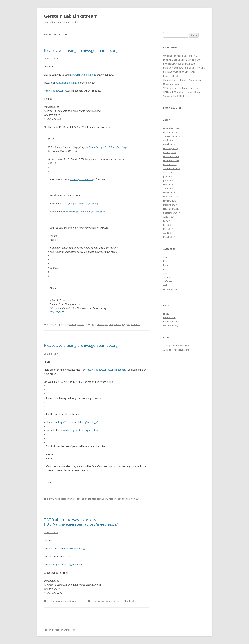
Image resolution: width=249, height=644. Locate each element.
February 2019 (170, 148)
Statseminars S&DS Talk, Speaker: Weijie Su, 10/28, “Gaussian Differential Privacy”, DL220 (184, 72)
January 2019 (170, 152)
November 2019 (171, 128)
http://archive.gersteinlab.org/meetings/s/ (83, 212)
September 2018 (172, 168)
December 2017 (171, 205)
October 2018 (170, 164)
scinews (167, 277)
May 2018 (168, 185)
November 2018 (171, 160)
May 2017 (168, 229)
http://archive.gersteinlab (83, 75)
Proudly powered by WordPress (59, 630)
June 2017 (168, 225)
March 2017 (169, 237)
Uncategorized (77, 324)
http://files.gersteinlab (67, 83)
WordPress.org (171, 326)
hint (165, 261)
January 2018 (170, 201)
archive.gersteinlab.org (82, 179)
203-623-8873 (57, 312)
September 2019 (172, 136)
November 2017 (171, 209)
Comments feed (171, 321)
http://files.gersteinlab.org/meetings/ (108, 147)
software (168, 281)
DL (107, 324)
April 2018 (168, 189)
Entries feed (169, 317)
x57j (165, 293)
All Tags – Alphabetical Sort (177, 346)
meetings (119, 324)
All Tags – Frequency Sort (176, 350)
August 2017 (169, 217)
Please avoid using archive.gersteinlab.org (81, 50)
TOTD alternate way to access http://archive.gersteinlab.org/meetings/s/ (81, 522)
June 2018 (168, 181)
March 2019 (169, 144)
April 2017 (168, 233)
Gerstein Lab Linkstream (71, 16)
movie (166, 269)
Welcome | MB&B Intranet (176, 96)
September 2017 (172, 213)
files (111, 324)
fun (165, 257)
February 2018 (170, 197)
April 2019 (168, 140)
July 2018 (168, 177)
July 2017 (168, 221)
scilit (165, 273)
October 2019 (170, 132)
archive (101, 324)
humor (167, 265)
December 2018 (171, 156)
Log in (166, 313)
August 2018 (169, 172)
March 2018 (169, 193)
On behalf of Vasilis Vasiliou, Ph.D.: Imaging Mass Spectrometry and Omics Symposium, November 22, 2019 (183, 60)
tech (165, 285)
